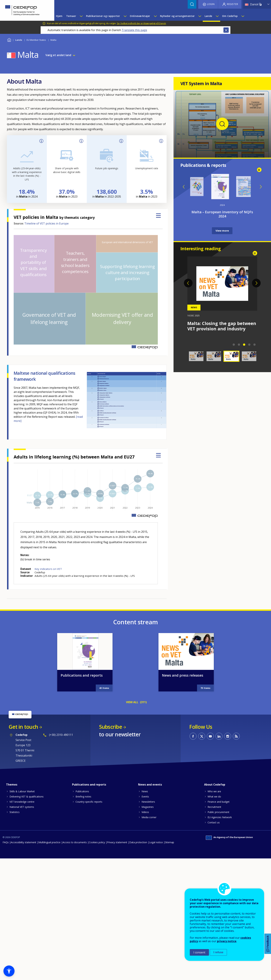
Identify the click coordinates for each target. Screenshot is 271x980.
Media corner (149, 817)
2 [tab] (239, 345)
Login (211, 4)
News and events (150, 785)
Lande (19, 40)
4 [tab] (249, 345)
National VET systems (22, 807)
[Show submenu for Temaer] (81, 16)
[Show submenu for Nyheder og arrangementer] (200, 16)
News (145, 791)
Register (232, 4)
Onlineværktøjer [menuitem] (140, 16)
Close (226, 30)
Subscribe (111, 727)
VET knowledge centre (22, 802)
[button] (9, 971)
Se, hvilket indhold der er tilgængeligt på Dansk (141, 23)
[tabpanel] (222, 297)
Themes (12, 785)
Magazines (148, 807)
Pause (259, 170)
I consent (199, 952)
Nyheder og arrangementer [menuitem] (177, 16)
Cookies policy (97, 842)
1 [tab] (234, 345)
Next (261, 187)
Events (145, 797)
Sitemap (169, 842)
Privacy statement (117, 842)
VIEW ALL (132, 702)
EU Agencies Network (220, 817)
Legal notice (156, 842)
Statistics (15, 812)
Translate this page (134, 30)
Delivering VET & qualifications (27, 797)
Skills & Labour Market (22, 791)
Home (9, 39)
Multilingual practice (49, 842)
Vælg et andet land (58, 55)
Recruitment (214, 807)
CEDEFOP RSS (236, 736)
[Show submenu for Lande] (217, 16)
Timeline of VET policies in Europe (46, 223)
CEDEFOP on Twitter (202, 736)
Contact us (214, 822)
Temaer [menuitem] (71, 16)
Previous (184, 187)
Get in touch (23, 727)
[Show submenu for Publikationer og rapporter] (125, 16)
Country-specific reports (89, 802)
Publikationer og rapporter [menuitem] (103, 16)
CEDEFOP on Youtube (210, 736)
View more (222, 231)
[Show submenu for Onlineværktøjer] (155, 16)
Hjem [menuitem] (59, 16)
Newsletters (148, 802)
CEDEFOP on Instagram (228, 736)
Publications (82, 791)
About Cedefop (215, 785)
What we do (214, 797)
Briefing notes (83, 797)
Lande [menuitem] (208, 16)
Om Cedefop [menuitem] (230, 16)
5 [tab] (255, 345)
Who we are (214, 791)
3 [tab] (244, 345)
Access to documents (75, 842)
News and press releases (183, 675)
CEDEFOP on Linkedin (219, 736)
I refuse (218, 952)
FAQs (6, 842)
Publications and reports (82, 675)
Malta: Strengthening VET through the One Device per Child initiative (218, 329)
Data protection (138, 842)
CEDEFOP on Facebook (193, 736)
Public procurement (218, 812)
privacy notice (227, 941)
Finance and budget (219, 802)
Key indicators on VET (48, 569)
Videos (145, 812)
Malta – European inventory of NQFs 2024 (222, 214)
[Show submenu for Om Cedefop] (243, 16)
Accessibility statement (24, 842)
